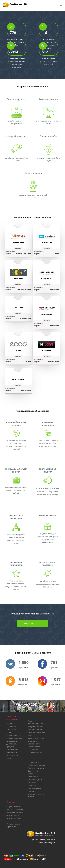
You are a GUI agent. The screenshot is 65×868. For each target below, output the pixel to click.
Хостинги (31, 791)
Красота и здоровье (35, 724)
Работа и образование (37, 765)
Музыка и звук (33, 741)
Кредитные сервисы (36, 727)
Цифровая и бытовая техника (36, 795)
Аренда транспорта (14, 735)
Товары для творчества (32, 784)
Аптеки (9, 732)
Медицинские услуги (36, 738)
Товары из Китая (34, 788)
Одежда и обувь (34, 744)
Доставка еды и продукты (12, 745)
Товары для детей (35, 780)
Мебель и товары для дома (36, 734)
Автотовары (11, 727)
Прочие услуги (33, 762)
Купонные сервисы (35, 729)
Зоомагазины (12, 752)
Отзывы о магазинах (14, 818)
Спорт (30, 774)
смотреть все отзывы (32, 624)
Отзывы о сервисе (14, 815)
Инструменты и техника (12, 757)
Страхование (33, 777)
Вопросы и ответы (13, 807)
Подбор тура (33, 750)
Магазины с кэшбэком (15, 810)
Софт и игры (33, 771)
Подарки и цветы (34, 747)
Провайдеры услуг (35, 752)
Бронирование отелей (15, 738)
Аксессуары (11, 729)
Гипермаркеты (12, 741)
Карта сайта (11, 827)
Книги (30, 721)
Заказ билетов (12, 750)
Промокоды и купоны (15, 812)
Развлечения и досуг (36, 768)
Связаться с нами (13, 824)
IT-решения (11, 724)
